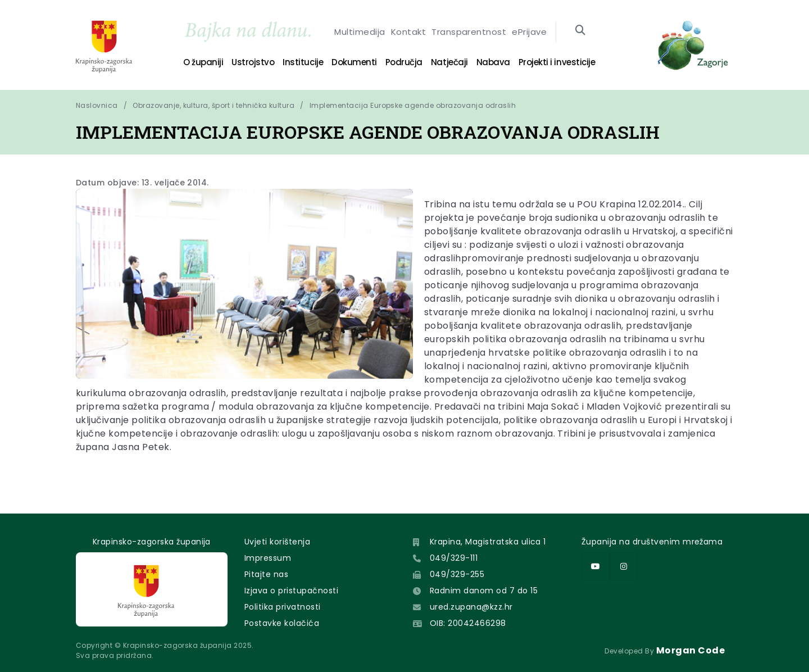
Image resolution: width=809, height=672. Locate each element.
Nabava (493, 62)
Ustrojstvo (253, 62)
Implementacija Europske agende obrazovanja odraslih (413, 105)
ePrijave (529, 32)
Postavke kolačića (282, 623)
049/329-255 (457, 574)
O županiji (203, 62)
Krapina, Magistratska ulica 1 (488, 542)
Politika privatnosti (283, 607)
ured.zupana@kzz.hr (471, 607)
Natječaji (449, 62)
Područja (404, 62)
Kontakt (408, 32)
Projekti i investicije (557, 62)
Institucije (303, 62)
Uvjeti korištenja (277, 542)
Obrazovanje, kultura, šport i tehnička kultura (213, 105)
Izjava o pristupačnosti (291, 591)
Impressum (268, 558)
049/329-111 (454, 558)
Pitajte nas (266, 574)
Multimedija (360, 32)
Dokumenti (354, 62)
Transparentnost (469, 32)
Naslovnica (97, 105)
